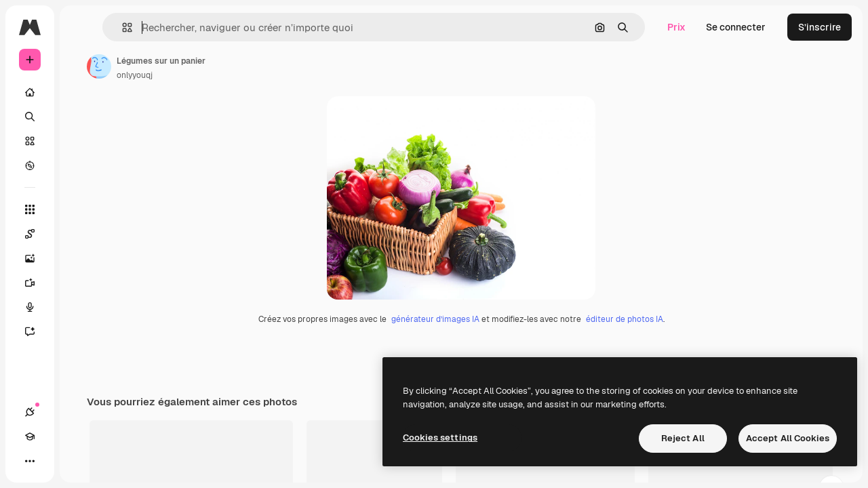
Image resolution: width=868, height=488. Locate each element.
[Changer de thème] (79, 461)
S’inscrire (820, 27)
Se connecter (736, 27)
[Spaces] (81, 234)
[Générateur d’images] (81, 258)
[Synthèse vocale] (81, 307)
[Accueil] (81, 92)
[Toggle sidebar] (133, 27)
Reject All (683, 438)
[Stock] (81, 141)
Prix (676, 27)
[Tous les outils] (81, 209)
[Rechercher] (81, 117)
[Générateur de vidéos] (81, 283)
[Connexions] (30, 461)
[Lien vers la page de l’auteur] (202, 66)
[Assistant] (81, 331)
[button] (209, 27)
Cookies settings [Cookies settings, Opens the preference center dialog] (440, 438)
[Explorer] (81, 165)
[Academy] (54, 461)
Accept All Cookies (788, 438)
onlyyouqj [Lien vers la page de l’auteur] (238, 75)
